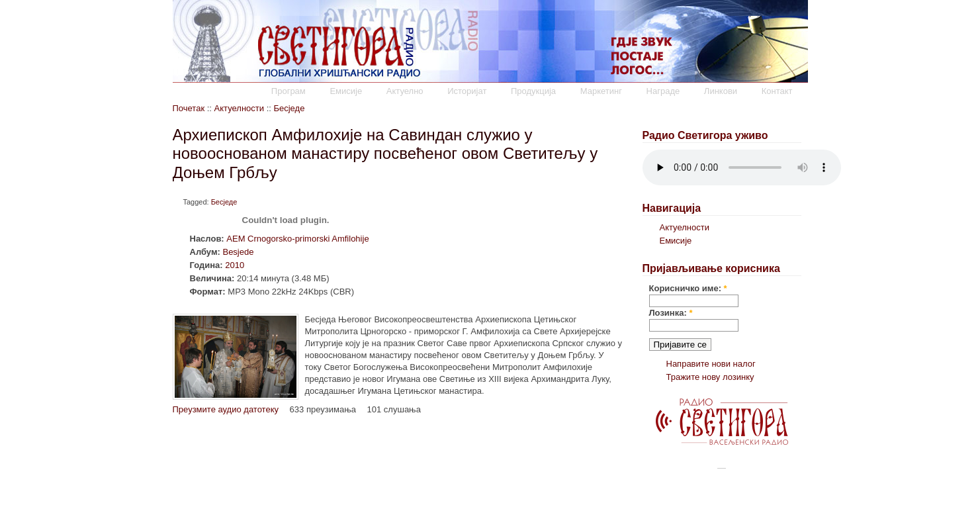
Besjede (238, 252)
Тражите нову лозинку (710, 377)
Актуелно (405, 91)
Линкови (721, 91)
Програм (289, 91)
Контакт (777, 91)
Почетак (189, 108)
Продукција (533, 91)
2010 (235, 265)
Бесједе (289, 108)
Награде (663, 91)
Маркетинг (601, 91)
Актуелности (239, 108)
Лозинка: (671, 313)
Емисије (346, 91)
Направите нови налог (711, 364)
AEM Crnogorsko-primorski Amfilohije (297, 239)
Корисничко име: (688, 288)
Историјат (467, 91)
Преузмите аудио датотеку (226, 409)
